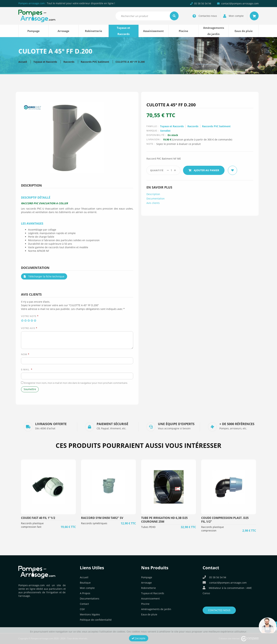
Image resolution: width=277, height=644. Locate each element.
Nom (25, 354)
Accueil (23, 62)
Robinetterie (94, 31)
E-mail (27, 369)
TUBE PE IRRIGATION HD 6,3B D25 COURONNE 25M (164, 520)
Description (153, 194)
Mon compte (87, 588)
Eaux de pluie (244, 31)
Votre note (30, 316)
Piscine (183, 31)
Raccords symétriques (94, 523)
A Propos (85, 593)
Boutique (85, 583)
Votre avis (29, 328)
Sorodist (165, 131)
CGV (82, 609)
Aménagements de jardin (214, 31)
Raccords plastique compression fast (32, 525)
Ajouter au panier (204, 170)
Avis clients (153, 203)
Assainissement (153, 31)
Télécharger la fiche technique (44, 276)
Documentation (156, 199)
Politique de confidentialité (96, 620)
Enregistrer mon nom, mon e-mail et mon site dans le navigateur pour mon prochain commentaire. (76, 383)
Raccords (69, 62)
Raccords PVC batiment (95, 62)
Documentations (90, 599)
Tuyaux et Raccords (123, 31)
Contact (84, 604)
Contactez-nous (219, 610)
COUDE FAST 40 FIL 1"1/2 (38, 518)
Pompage (33, 31)
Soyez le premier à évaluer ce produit (179, 144)
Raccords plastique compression (213, 529)
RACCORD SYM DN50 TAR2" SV (102, 518)
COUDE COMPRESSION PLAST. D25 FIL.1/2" (225, 520)
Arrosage (63, 31)
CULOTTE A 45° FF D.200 (130, 62)
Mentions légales (90, 614)
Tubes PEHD (148, 527)
